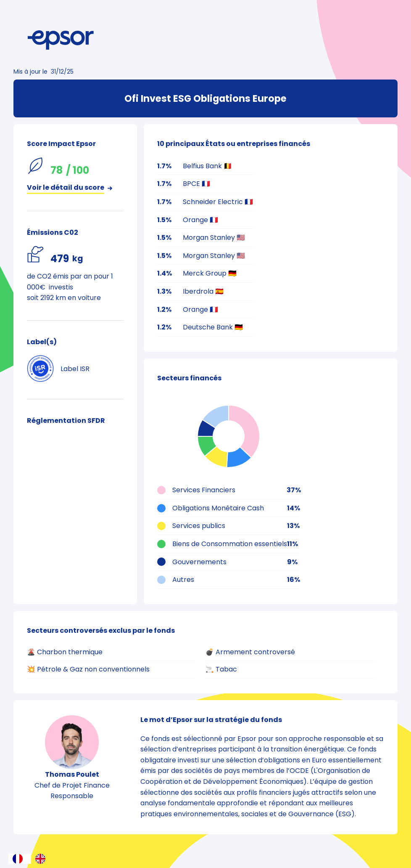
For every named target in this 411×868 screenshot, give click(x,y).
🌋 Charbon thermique (65, 652)
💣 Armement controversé (250, 652)
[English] (42, 859)
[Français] (20, 859)
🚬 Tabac (221, 669)
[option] (42, 859)
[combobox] (20, 859)
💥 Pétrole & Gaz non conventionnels (88, 669)
